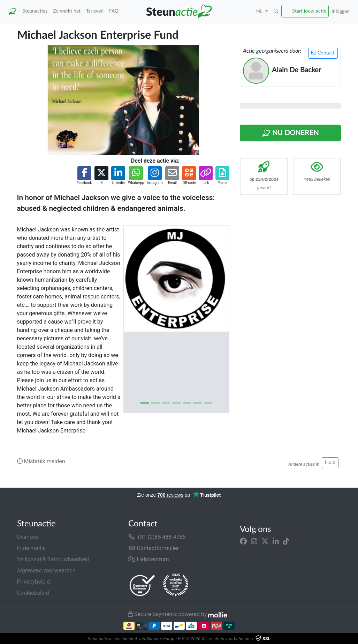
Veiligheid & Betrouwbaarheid (53, 559)
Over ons (28, 537)
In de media (32, 548)
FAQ (114, 11)
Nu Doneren (290, 133)
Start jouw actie (309, 11)
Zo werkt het (67, 11)
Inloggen (341, 11)
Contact (323, 53)
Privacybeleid (33, 582)
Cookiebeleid (33, 593)
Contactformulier (154, 548)
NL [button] (260, 11)
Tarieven (95, 11)
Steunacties (35, 11)
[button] (276, 12)
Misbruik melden (41, 461)
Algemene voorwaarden (46, 571)
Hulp (330, 462)
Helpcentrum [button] (148, 559)
